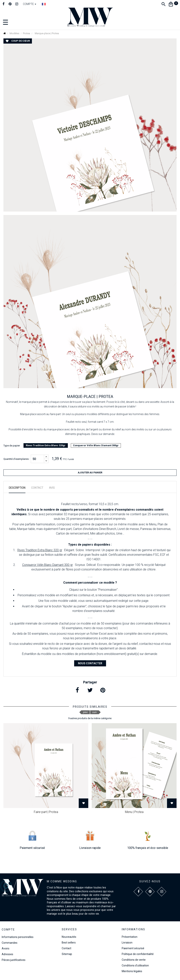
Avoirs (6, 948)
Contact (66, 948)
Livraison (127, 943)
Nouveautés (69, 937)
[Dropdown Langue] (44, 4)
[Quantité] (37, 459)
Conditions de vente (134, 960)
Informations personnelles (18, 937)
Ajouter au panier (90, 473)
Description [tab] (17, 488)
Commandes (10, 943)
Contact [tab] (37, 488)
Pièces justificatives (14, 960)
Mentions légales (132, 971)
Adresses (7, 954)
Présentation (130, 937)
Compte (8, 930)
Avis (52, 488)
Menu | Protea (134, 812)
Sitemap (67, 954)
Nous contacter (90, 663)
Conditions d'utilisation (135, 965)
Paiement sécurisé (133, 948)
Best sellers (69, 943)
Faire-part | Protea (46, 812)
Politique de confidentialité (138, 954)
